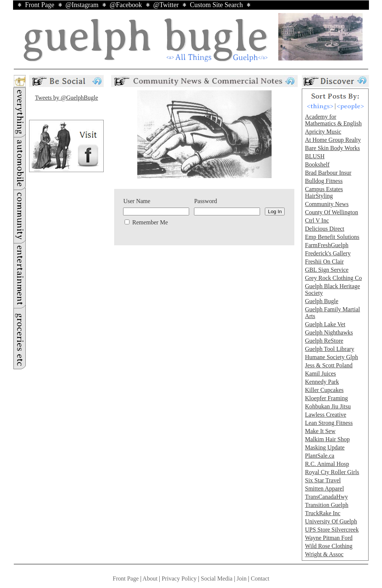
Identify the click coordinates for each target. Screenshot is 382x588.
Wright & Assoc (324, 554)
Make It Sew (320, 431)
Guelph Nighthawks (329, 332)
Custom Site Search (216, 5)
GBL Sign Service (327, 270)
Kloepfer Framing (326, 398)
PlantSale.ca (320, 456)
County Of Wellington (331, 212)
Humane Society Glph (331, 357)
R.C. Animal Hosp (327, 464)
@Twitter (166, 5)
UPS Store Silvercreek (332, 530)
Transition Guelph (326, 505)
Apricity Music (323, 132)
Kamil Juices (320, 374)
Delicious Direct (324, 229)
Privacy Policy (179, 578)
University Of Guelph (331, 521)
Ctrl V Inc (317, 220)
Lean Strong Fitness (329, 423)
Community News (327, 204)
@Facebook (126, 5)
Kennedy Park (322, 382)
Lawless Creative (325, 415)
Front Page (40, 5)
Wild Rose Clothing (328, 546)
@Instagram (82, 5)
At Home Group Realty (333, 140)
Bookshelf (317, 164)
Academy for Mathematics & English (333, 120)
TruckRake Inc (322, 513)
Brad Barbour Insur (328, 173)
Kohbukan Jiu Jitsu (328, 406)
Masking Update (325, 447)
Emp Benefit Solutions (332, 237)
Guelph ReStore (324, 341)
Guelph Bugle (321, 301)
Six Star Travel (323, 480)
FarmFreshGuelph (326, 245)
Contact (260, 578)
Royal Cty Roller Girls (332, 472)
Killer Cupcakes (324, 390)
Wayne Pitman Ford (329, 538)
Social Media (217, 578)
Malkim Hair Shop (327, 439)
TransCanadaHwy (326, 497)
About (150, 578)
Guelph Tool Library (329, 349)
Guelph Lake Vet (325, 324)
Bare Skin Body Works (332, 148)
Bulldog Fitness (324, 181)
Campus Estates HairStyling (324, 192)
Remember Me (149, 222)
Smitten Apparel (324, 489)
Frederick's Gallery (328, 253)
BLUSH (314, 156)
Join (242, 578)
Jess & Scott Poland (329, 365)
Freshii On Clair (324, 262)
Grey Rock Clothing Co (333, 278)
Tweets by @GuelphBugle (67, 98)
